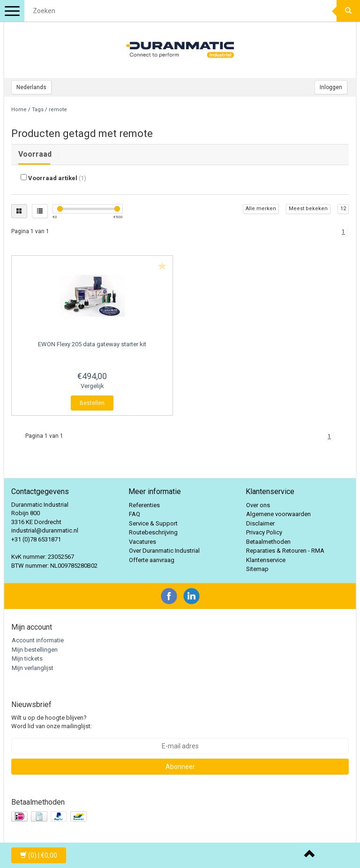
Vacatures (142, 542)
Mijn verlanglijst (33, 668)
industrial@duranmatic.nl (45, 530)
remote (58, 110)
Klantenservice (266, 560)
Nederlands (31, 87)
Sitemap (257, 569)
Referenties (144, 505)
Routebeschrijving (153, 532)
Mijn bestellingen (35, 650)
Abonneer (180, 767)
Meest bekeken (308, 209)
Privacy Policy (264, 532)
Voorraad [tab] (35, 154)
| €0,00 (39, 855)
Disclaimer (260, 523)
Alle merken (261, 209)
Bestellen (92, 403)
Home (19, 110)
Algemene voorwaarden (278, 514)
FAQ (135, 514)
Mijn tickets (27, 659)
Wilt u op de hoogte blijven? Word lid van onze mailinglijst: (52, 722)
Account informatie (38, 640)
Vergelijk (92, 386)
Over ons (258, 505)
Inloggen (331, 87)
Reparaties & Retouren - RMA (285, 551)
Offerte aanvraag (152, 560)
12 (343, 209)
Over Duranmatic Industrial (164, 551)
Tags (38, 110)
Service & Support (153, 523)
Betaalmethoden (268, 542)
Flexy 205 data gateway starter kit (92, 344)
